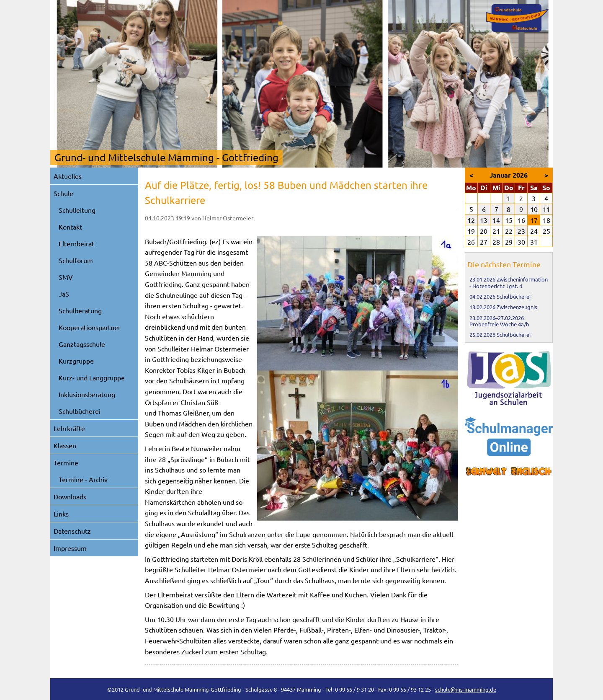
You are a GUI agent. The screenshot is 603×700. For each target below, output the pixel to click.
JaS (64, 294)
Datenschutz (72, 531)
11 (546, 209)
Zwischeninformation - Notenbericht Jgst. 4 (509, 282)
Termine (66, 462)
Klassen (65, 445)
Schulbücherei (80, 411)
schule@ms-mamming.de (466, 689)
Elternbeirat (76, 243)
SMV (66, 277)
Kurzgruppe (76, 361)
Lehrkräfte (69, 428)
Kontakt (70, 227)
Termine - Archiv (83, 479)
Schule (63, 193)
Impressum (70, 548)
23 (521, 231)
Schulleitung (77, 210)
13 (484, 220)
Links (61, 514)
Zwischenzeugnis (517, 307)
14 (496, 220)
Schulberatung (80, 310)
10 (534, 209)
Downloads (70, 496)
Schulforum (76, 260)
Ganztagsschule (82, 344)
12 (471, 220)
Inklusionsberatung (87, 394)
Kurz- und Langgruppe (92, 377)
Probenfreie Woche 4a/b (499, 324)
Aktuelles (68, 176)
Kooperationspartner (90, 327)
